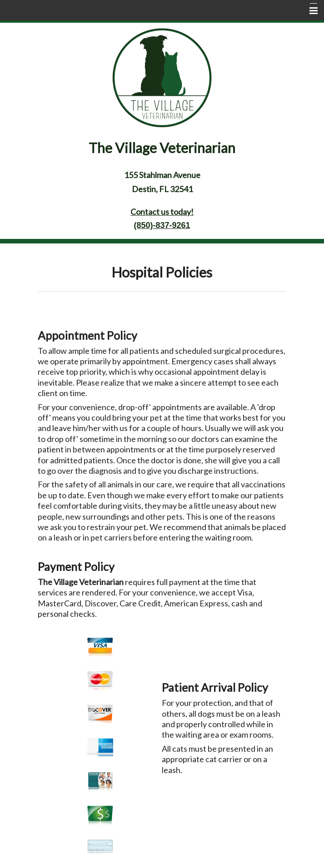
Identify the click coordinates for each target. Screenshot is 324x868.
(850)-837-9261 (162, 225)
